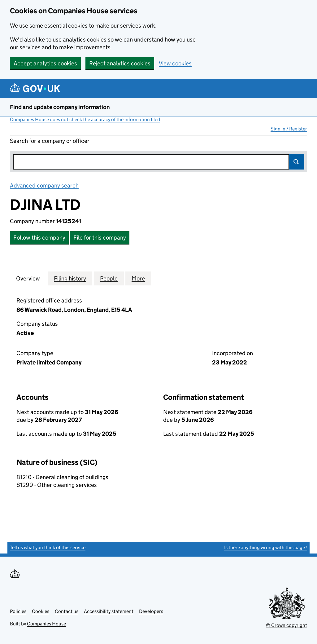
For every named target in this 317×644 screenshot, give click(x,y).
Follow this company (39, 238)
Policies (18, 611)
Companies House (46, 624)
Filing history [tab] (70, 278)
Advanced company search (44, 185)
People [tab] (109, 278)
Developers (151, 611)
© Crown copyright (287, 625)
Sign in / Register (289, 129)
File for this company (100, 238)
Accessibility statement (109, 611)
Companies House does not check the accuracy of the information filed (85, 119)
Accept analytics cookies (45, 63)
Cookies (41, 611)
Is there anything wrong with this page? (266, 547)
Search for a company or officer (50, 141)
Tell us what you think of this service (48, 547)
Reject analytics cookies (120, 63)
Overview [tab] (28, 278)
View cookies (175, 63)
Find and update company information (60, 107)
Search (297, 162)
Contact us (67, 611)
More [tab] (138, 278)
